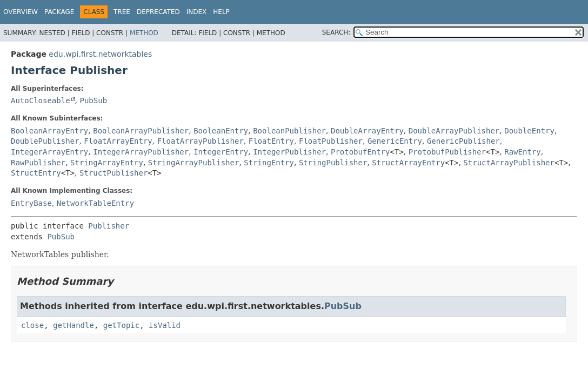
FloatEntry (271, 141)
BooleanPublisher (289, 131)
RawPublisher (38, 163)
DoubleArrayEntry (367, 131)
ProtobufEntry (360, 152)
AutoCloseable (41, 100)
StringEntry (269, 163)
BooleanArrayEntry (49, 131)
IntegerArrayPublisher (141, 152)
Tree (122, 12)
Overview (21, 12)
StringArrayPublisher (194, 163)
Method (144, 33)
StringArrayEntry (107, 163)
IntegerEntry (221, 152)
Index (197, 12)
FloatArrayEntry (118, 141)
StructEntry (36, 173)
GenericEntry (395, 141)
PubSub (93, 100)
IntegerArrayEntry (49, 152)
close (32, 325)
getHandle (73, 325)
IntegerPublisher (289, 152)
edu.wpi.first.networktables (100, 54)
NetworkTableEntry (95, 203)
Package (59, 12)
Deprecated (158, 12)
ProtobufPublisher (447, 152)
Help (221, 12)
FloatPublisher (331, 141)
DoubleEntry (529, 131)
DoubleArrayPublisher (454, 131)
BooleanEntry (221, 131)
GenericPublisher (463, 141)
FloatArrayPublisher (201, 141)
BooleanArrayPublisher (141, 131)
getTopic (121, 325)
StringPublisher (333, 163)
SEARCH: (336, 32)
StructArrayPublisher (509, 163)
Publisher (109, 226)
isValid (165, 325)
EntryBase (31, 203)
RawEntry (522, 152)
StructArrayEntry (408, 163)
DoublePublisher (45, 141)
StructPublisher (113, 173)
